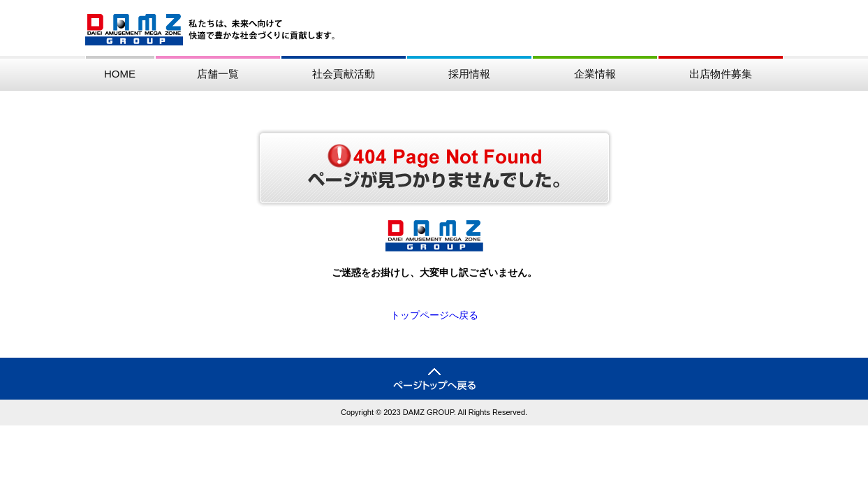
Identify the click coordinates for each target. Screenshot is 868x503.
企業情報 (595, 74)
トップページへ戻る (434, 315)
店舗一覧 (218, 74)
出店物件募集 (721, 74)
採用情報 (469, 74)
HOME (120, 74)
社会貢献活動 (344, 74)
